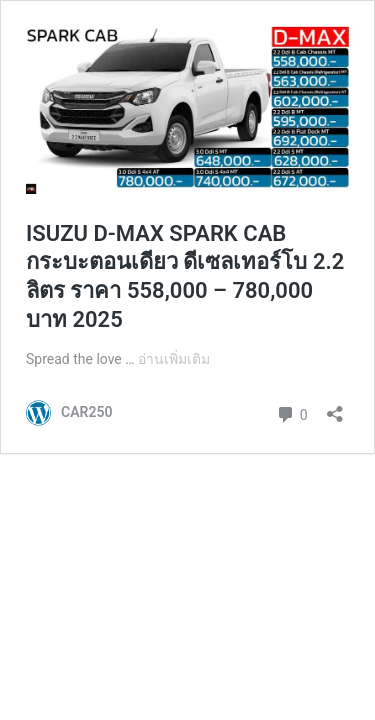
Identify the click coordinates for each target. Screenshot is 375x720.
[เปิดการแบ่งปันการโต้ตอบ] (335, 407)
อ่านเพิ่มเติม (174, 359)
